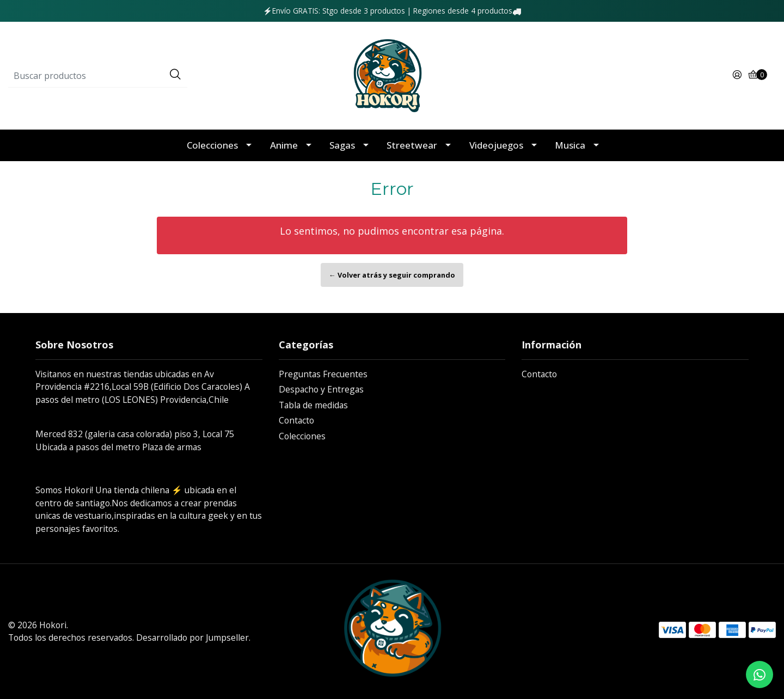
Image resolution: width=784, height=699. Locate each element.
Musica (570, 145)
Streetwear (412, 145)
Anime (284, 145)
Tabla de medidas (313, 405)
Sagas (342, 145)
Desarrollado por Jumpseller (192, 637)
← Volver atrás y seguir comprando (392, 275)
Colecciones (212, 145)
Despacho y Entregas (321, 389)
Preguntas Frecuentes (323, 374)
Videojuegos (496, 145)
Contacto (296, 420)
